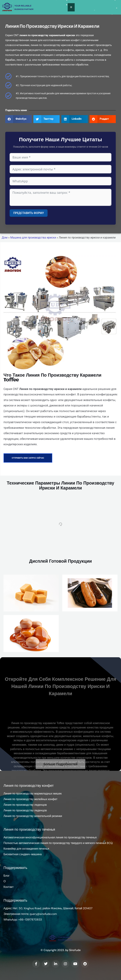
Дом (5, 238)
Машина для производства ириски (33, 238)
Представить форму (29, 213)
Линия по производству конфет (29, 786)
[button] (18, 119)
